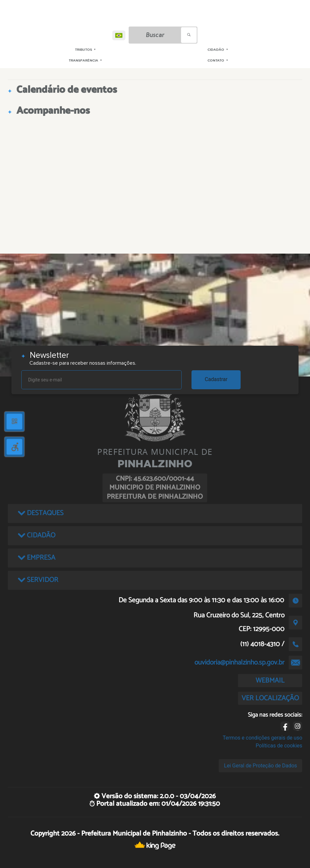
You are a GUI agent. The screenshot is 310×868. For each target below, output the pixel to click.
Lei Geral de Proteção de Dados (260, 766)
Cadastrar (216, 379)
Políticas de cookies (279, 746)
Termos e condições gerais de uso (262, 738)
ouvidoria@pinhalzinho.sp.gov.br (239, 663)
